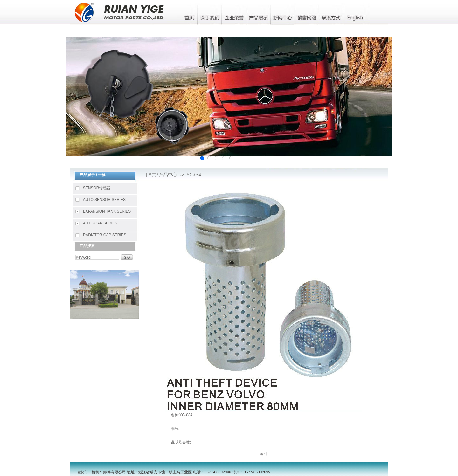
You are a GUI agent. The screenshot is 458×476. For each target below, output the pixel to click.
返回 (263, 454)
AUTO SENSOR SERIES (104, 200)
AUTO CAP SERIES (100, 223)
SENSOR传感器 (97, 188)
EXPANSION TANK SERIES (107, 211)
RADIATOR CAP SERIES (105, 235)
